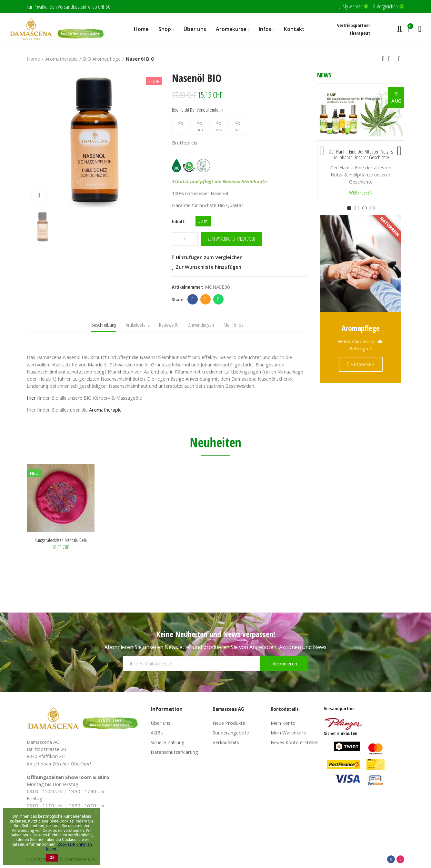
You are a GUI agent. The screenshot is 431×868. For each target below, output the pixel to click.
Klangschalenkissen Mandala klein (61, 540)
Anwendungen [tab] (201, 325)
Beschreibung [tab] (104, 325)
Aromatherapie (105, 410)
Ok (52, 858)
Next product (399, 59)
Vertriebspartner (354, 25)
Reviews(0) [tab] (169, 325)
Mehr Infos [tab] (233, 325)
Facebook (193, 299)
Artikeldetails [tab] (138, 325)
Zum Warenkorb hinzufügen (231, 239)
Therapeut (360, 33)
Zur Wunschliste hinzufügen (209, 267)
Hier (31, 398)
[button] (322, 149)
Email (206, 299)
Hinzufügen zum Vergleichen (209, 257)
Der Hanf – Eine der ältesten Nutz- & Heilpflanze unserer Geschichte (361, 155)
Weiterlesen (361, 193)
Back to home (391, 59)
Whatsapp (219, 299)
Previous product (383, 59)
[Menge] (185, 239)
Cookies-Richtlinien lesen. (69, 847)
